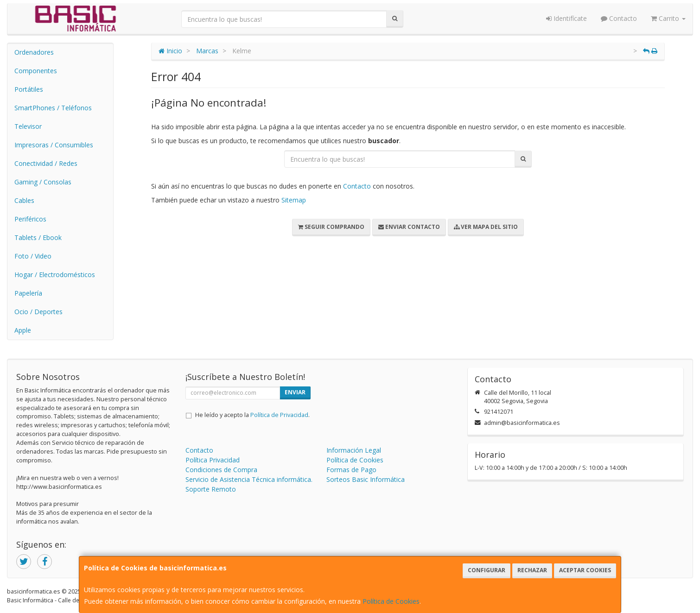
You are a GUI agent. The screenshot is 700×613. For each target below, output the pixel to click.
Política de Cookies (391, 601)
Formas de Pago (351, 470)
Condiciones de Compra (221, 470)
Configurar (487, 570)
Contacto (619, 18)
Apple (23, 330)
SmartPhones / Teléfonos (53, 108)
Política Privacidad (213, 460)
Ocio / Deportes (38, 312)
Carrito (668, 18)
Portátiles (29, 89)
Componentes (36, 71)
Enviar (295, 392)
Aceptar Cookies (585, 570)
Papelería (28, 293)
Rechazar (532, 570)
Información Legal (354, 450)
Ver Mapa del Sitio (486, 227)
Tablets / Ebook (38, 237)
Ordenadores (34, 52)
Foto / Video (33, 256)
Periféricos (30, 219)
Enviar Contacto (409, 227)
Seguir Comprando (331, 227)
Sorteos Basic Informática (366, 479)
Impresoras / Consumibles (54, 145)
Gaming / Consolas (43, 182)
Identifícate (566, 18)
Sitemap (294, 200)
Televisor (28, 126)
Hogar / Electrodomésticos (55, 275)
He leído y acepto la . (252, 415)
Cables (24, 200)
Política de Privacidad (279, 415)
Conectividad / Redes (46, 163)
